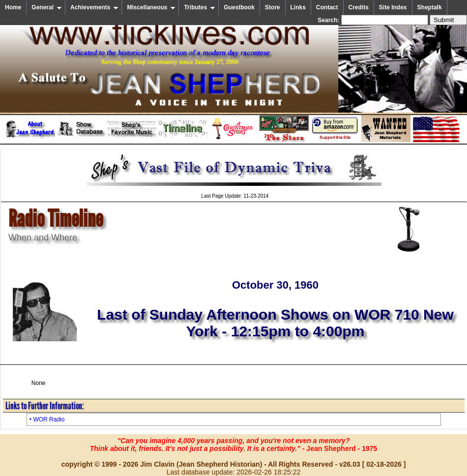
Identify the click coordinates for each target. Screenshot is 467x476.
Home (13, 7)
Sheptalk (430, 7)
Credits (359, 7)
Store (273, 7)
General (47, 7)
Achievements (94, 7)
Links (298, 7)
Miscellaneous (151, 7)
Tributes (200, 7)
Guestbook (239, 7)
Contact (327, 7)
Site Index (393, 7)
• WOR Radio (47, 419)
